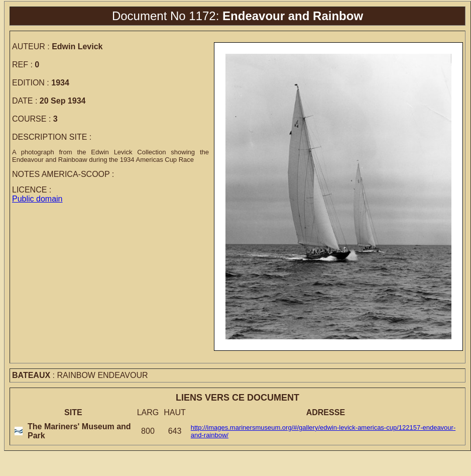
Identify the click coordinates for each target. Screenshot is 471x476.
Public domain (37, 199)
